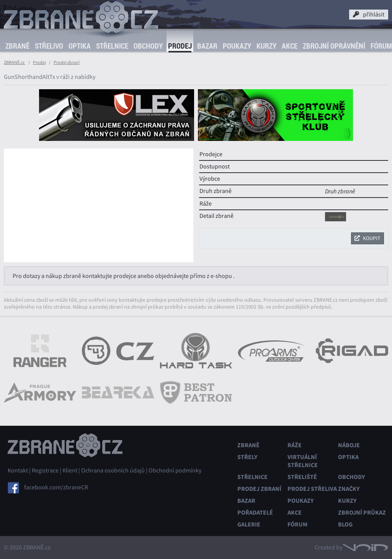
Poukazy (237, 46)
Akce (290, 46)
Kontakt (18, 471)
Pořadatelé (255, 512)
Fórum (297, 524)
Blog (345, 524)
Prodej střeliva (312, 489)
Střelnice (112, 46)
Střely (247, 457)
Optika (80, 46)
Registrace (45, 471)
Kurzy (266, 46)
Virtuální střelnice (303, 461)
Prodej (180, 46)
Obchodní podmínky (175, 471)
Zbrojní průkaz (362, 512)
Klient (70, 471)
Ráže (295, 445)
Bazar (207, 46)
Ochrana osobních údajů (113, 471)
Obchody (148, 46)
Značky (349, 489)
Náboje (349, 445)
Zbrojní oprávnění (334, 46)
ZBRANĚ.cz (15, 62)
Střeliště (302, 477)
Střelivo (49, 46)
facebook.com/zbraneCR (56, 487)
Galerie (249, 524)
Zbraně (17, 46)
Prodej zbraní (67, 62)
